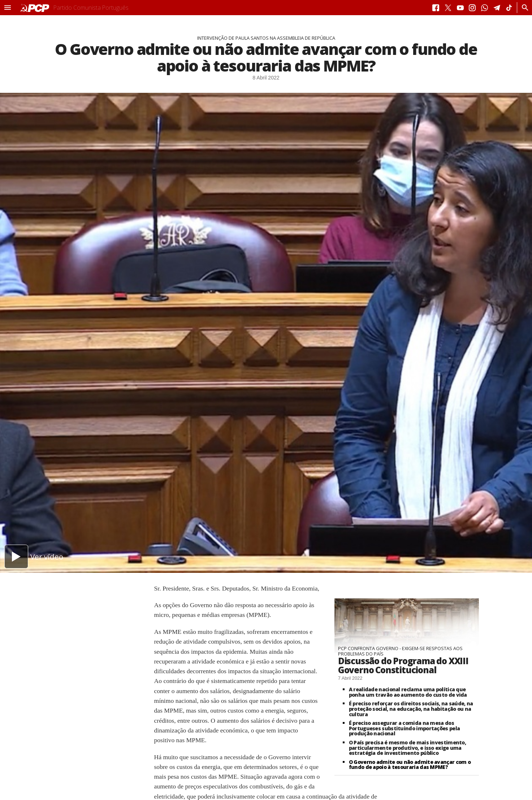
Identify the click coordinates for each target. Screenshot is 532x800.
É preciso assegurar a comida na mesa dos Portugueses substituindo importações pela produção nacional (404, 728)
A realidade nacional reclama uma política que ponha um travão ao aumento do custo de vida (408, 692)
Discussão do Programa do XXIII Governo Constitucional (403, 665)
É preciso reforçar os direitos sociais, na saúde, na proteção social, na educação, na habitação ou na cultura (411, 709)
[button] (8, 8)
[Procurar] (523, 8)
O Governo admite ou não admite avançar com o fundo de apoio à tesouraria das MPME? (410, 765)
